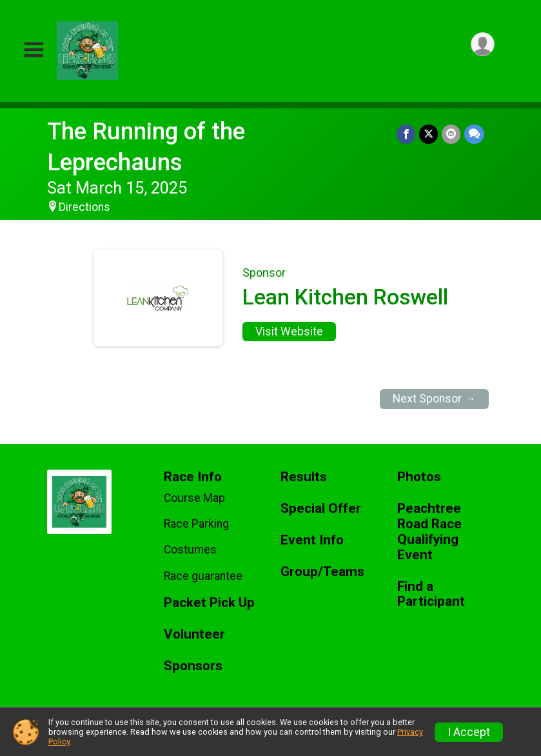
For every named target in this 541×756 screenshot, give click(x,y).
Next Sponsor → (434, 399)
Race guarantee (203, 576)
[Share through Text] (474, 134)
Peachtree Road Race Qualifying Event (429, 532)
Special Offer (321, 509)
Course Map (194, 498)
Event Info (312, 540)
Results (304, 477)
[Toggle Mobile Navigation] (34, 51)
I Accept (469, 732)
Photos (419, 477)
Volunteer (194, 634)
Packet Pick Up (209, 603)
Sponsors (193, 666)
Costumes (190, 550)
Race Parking (196, 524)
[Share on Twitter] (428, 134)
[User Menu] (483, 44)
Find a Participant (431, 594)
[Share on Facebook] (406, 134)
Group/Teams (322, 572)
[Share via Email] (451, 134)
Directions (84, 207)
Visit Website (289, 332)
